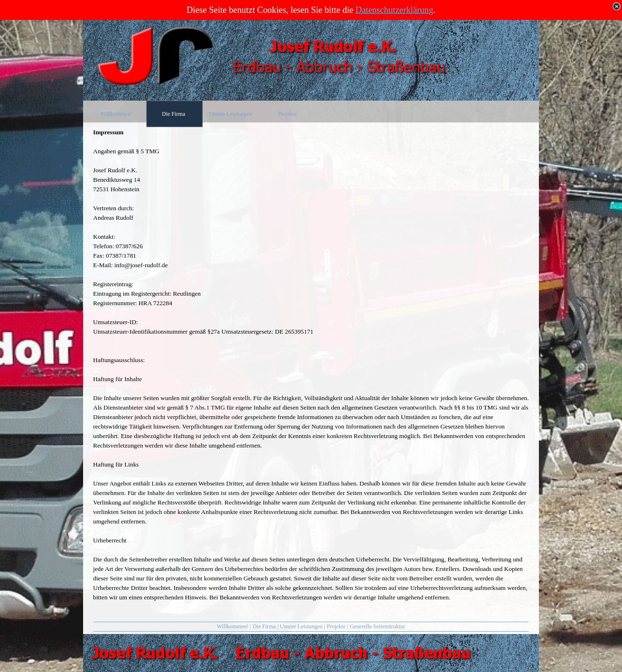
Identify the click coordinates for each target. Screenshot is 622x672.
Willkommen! (233, 626)
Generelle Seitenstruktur (377, 626)
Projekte (336, 626)
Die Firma (264, 626)
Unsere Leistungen (301, 626)
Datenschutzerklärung (395, 10)
